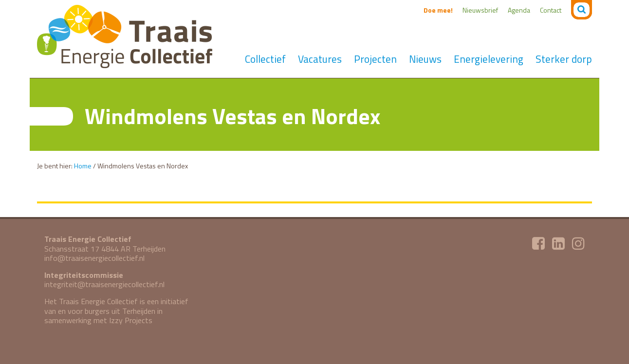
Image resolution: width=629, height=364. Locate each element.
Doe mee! (438, 10)
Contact (551, 10)
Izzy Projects (131, 320)
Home (83, 166)
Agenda (519, 10)
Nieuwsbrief (480, 10)
